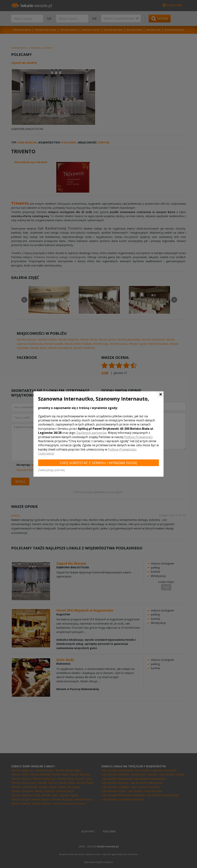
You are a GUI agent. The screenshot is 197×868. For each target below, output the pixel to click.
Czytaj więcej (46, 453)
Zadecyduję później (51, 470)
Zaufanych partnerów (91, 433)
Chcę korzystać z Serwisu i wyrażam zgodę (98, 463)
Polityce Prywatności (138, 437)
